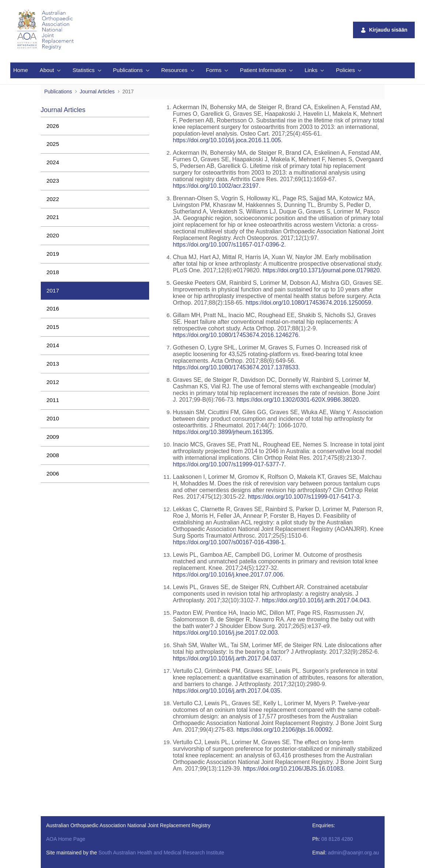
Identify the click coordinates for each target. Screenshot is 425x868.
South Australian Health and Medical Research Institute (161, 853)
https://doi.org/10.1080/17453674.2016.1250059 (309, 303)
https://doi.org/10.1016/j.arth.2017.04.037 (226, 658)
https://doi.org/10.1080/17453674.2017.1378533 (235, 367)
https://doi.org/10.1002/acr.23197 (216, 186)
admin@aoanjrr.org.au (354, 853)
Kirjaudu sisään (384, 30)
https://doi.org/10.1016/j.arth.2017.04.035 (226, 691)
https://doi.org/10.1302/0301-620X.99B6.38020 (298, 400)
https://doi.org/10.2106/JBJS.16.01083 (292, 769)
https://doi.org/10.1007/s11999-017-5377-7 (228, 464)
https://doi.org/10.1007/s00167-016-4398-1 (228, 542)
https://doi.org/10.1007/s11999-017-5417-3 (304, 497)
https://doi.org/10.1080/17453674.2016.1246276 (235, 335)
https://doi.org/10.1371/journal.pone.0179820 (321, 270)
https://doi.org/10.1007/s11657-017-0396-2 (228, 245)
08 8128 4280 (337, 839)
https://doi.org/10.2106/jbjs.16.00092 (284, 730)
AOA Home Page (66, 839)
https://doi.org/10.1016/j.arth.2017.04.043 (316, 600)
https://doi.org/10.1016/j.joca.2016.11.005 (227, 140)
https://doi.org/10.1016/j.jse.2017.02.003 (225, 633)
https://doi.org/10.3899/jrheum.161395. (223, 432)
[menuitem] (21, 70)
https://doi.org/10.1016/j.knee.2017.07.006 (228, 575)
